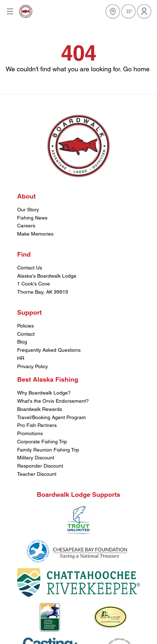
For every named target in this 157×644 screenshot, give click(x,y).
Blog (22, 342)
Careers (26, 226)
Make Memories (35, 234)
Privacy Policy (32, 366)
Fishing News (32, 218)
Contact (26, 334)
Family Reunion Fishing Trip (48, 450)
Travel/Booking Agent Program (52, 417)
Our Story (28, 210)
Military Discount (36, 458)
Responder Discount (40, 466)
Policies (26, 326)
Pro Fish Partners (37, 425)
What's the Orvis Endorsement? (53, 401)
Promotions (30, 433)
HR (21, 358)
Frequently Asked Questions (49, 350)
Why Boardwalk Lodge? (44, 393)
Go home (136, 69)
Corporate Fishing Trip (42, 442)
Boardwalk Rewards (40, 409)
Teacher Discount (37, 474)
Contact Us (30, 268)
